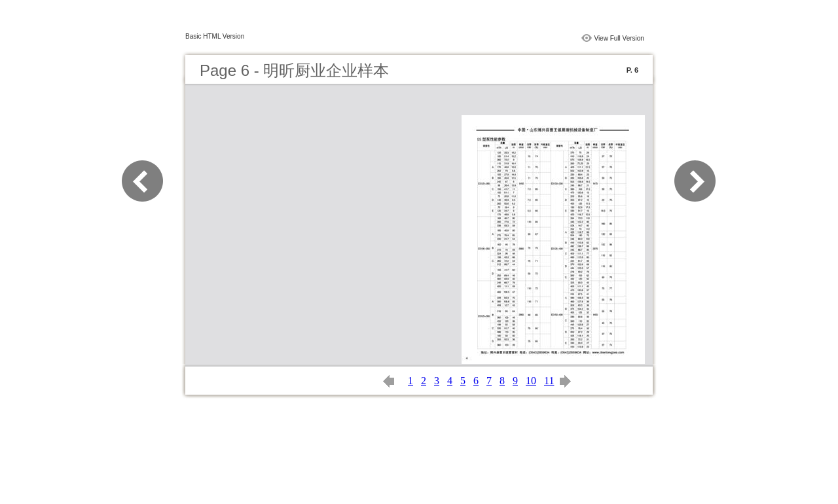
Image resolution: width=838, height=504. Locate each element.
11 (549, 381)
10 (531, 381)
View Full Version (619, 38)
